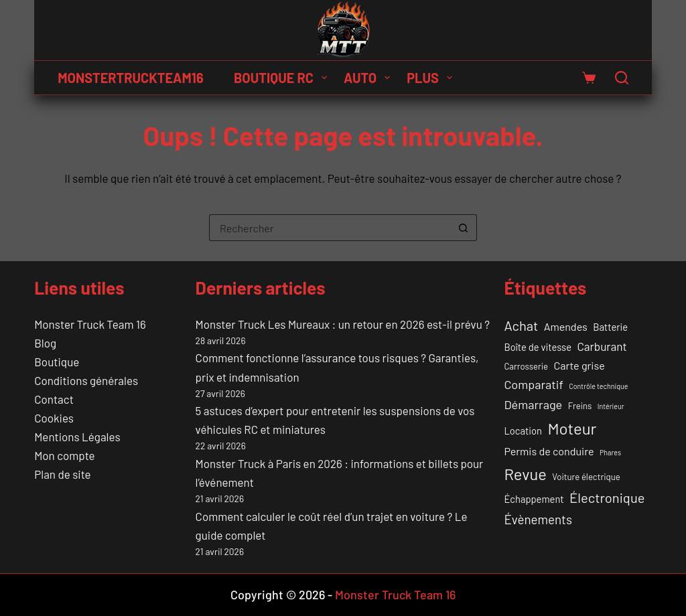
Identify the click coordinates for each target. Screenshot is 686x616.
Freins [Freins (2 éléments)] (580, 406)
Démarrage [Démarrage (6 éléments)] (533, 404)
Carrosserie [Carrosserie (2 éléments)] (526, 366)
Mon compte (64, 455)
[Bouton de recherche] (464, 228)
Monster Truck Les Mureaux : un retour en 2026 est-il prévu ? (343, 324)
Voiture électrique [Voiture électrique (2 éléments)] (586, 477)
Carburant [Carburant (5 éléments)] (602, 346)
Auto (369, 78)
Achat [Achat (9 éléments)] (521, 325)
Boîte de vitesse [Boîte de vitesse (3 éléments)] (538, 347)
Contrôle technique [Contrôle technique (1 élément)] (598, 386)
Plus (432, 78)
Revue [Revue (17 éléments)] (525, 474)
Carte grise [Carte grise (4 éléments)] (579, 365)
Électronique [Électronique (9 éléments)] (607, 497)
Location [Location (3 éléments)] (523, 431)
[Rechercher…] (330, 228)
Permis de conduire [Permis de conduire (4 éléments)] (549, 451)
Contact (54, 399)
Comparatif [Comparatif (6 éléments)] (534, 384)
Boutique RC (283, 78)
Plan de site (62, 474)
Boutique (57, 362)
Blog (45, 343)
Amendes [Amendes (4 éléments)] (566, 326)
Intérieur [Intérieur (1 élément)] (611, 406)
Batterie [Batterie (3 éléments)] (610, 327)
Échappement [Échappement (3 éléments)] (534, 499)
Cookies (54, 418)
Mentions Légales (77, 437)
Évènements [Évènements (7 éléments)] (538, 519)
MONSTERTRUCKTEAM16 (130, 78)
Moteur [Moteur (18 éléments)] (572, 428)
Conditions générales (86, 380)
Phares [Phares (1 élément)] (610, 452)
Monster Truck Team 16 (90, 324)
